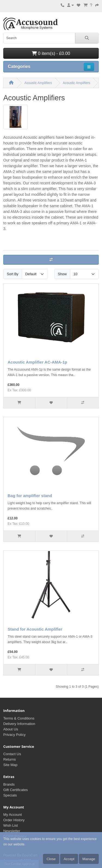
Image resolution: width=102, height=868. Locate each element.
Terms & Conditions (19, 718)
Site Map (10, 765)
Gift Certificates (16, 790)
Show (62, 274)
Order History (14, 820)
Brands (9, 784)
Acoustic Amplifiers (38, 83)
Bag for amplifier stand (30, 496)
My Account (13, 815)
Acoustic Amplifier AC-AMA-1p (37, 362)
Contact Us (12, 754)
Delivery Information (19, 724)
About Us (11, 729)
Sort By (13, 274)
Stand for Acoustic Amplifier (35, 629)
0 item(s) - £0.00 (51, 53)
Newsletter (12, 831)
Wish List (11, 825)
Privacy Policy (14, 735)
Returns (10, 759)
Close (51, 859)
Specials (10, 795)
